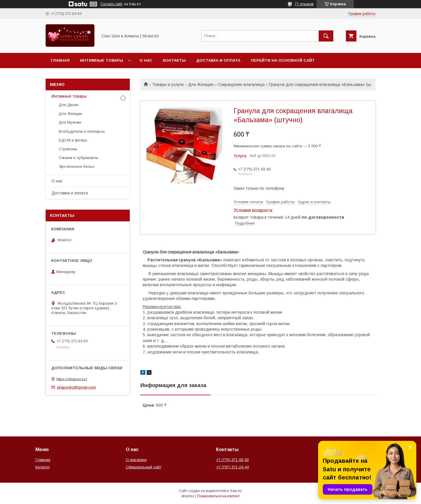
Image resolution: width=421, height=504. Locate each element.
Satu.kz (236, 491)
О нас (146, 60)
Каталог (43, 467)
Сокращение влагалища (241, 84)
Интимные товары (102, 60)
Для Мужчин (70, 122)
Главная (60, 60)
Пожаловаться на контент (218, 496)
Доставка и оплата (218, 60)
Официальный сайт (144, 467)
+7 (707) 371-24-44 (232, 467)
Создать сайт (111, 4)
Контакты (174, 60)
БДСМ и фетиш (73, 140)
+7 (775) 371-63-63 (232, 460)
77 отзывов (304, 4)
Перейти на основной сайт (283, 60)
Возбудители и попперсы (82, 131)
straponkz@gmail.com (76, 387)
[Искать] (326, 36)
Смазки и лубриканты (78, 158)
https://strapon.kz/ (72, 379)
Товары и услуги (168, 84)
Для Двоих (69, 105)
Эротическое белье (76, 166)
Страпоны (68, 149)
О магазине (136, 460)
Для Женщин (201, 84)
